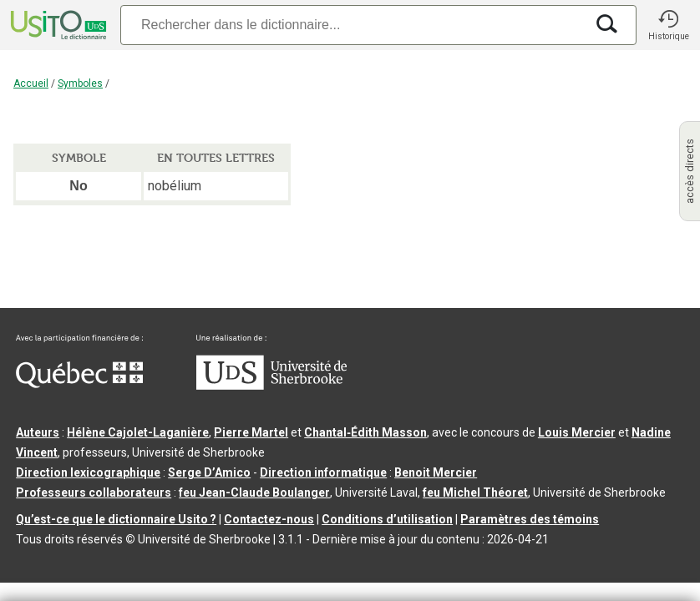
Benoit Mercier (436, 472)
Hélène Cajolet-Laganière (138, 432)
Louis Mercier (577, 432)
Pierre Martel (251, 432)
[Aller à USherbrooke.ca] (271, 386)
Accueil (31, 83)
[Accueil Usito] (57, 25)
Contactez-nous (269, 519)
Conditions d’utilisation (387, 519)
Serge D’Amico (209, 472)
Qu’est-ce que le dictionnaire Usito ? (116, 519)
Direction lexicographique (88, 472)
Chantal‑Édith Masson (365, 432)
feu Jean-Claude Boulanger (254, 492)
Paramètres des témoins (530, 519)
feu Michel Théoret (475, 492)
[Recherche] (353, 25)
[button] (668, 25)
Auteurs (38, 432)
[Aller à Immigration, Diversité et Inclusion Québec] (79, 384)
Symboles (80, 83)
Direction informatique (323, 472)
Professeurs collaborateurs (94, 492)
